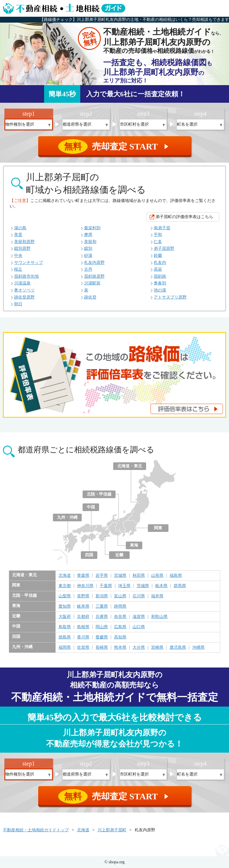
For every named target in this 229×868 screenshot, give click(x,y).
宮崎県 (157, 648)
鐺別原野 (22, 248)
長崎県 (102, 648)
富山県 (120, 596)
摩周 (88, 235)
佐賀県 (83, 648)
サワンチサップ (29, 263)
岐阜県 (83, 606)
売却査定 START (115, 146)
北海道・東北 (130, 466)
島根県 (83, 627)
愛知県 (65, 606)
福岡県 (65, 648)
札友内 (160, 263)
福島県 (176, 576)
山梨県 (65, 596)
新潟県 (102, 596)
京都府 (83, 617)
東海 (134, 545)
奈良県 (120, 617)
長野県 (83, 596)
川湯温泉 (22, 283)
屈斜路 (160, 276)
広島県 (120, 627)
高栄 (158, 269)
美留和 (90, 242)
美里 (18, 235)
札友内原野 (94, 263)
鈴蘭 (158, 256)
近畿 (119, 555)
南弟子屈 (162, 228)
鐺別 (88, 248)
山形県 (157, 576)
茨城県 (143, 586)
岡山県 (102, 627)
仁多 (158, 242)
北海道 (65, 576)
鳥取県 (65, 627)
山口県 (139, 627)
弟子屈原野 (164, 248)
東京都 (65, 586)
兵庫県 (102, 617)
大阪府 (65, 617)
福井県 (157, 596)
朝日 (18, 304)
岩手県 (102, 576)
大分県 (139, 648)
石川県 (139, 596)
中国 (91, 507)
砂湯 (88, 256)
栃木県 (161, 586)
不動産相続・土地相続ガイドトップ (36, 830)
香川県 (83, 637)
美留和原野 (24, 242)
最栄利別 (92, 228)
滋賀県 (139, 617)
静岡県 (120, 606)
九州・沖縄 (67, 517)
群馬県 (180, 586)
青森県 (83, 576)
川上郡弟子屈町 (112, 830)
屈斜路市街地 (26, 276)
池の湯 (160, 290)
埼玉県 (124, 586)
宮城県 (120, 576)
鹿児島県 (178, 648)
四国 (89, 555)
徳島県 (65, 637)
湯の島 (20, 228)
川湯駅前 (92, 283)
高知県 (120, 637)
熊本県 (120, 648)
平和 (158, 235)
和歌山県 (159, 617)
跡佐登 (90, 297)
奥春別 (160, 283)
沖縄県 (198, 648)
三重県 (102, 606)
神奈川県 (85, 586)
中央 (18, 256)
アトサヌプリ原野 (170, 297)
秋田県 (139, 576)
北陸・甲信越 (99, 494)
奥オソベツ (24, 290)
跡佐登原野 (24, 297)
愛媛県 (102, 637)
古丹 (88, 269)
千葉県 (106, 586)
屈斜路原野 (94, 276)
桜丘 (18, 269)
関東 (158, 528)
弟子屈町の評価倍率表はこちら (184, 217)
